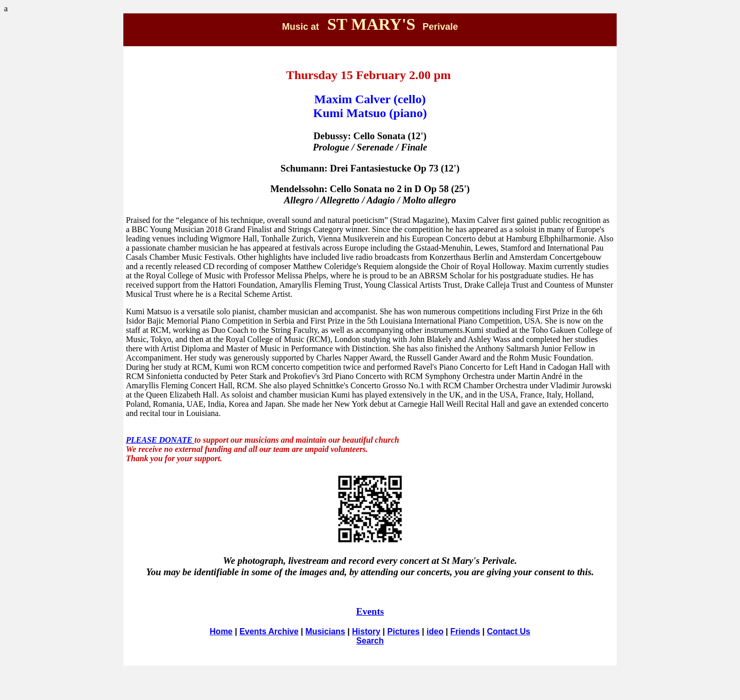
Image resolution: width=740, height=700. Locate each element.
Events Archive (269, 631)
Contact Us (508, 631)
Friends (465, 631)
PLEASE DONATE (160, 440)
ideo (435, 631)
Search (370, 641)
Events (370, 611)
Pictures (404, 631)
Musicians (325, 631)
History (366, 631)
